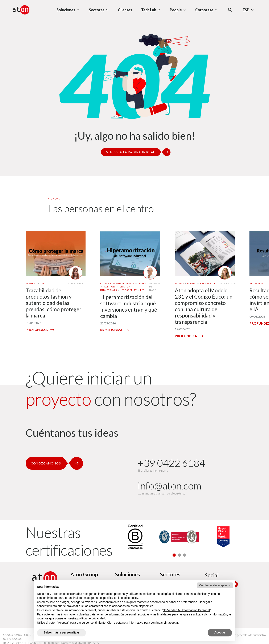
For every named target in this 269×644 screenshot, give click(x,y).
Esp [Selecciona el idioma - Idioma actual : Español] (249, 10)
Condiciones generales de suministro (243, 635)
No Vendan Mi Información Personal (186, 610)
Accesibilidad (229, 639)
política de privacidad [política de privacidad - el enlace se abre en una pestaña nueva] (91, 618)
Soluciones (128, 574)
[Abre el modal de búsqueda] (230, 10)
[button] (174, 555)
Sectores (170, 574)
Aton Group (84, 574)
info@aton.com (169, 486)
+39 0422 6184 (171, 463)
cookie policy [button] (130, 598)
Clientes (125, 10)
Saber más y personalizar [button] (61, 632)
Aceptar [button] (220, 632)
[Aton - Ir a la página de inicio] (21, 10)
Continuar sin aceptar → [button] (215, 585)
